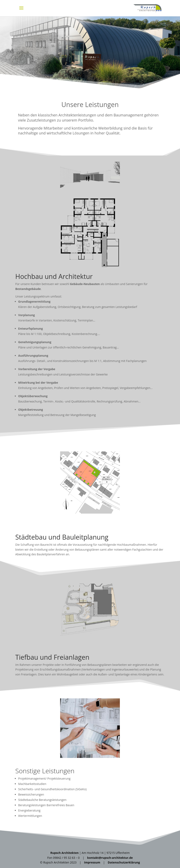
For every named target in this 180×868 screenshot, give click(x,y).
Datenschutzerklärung (124, 862)
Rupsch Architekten (64, 853)
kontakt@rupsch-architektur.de (110, 858)
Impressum (92, 862)
